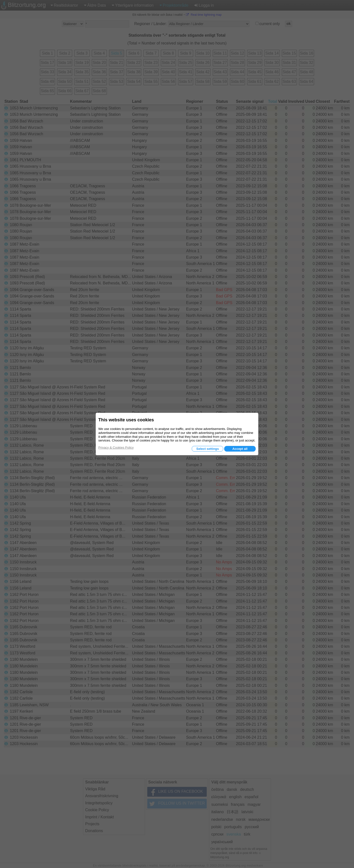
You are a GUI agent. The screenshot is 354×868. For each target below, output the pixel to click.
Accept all (240, 449)
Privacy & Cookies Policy (116, 448)
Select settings (207, 449)
